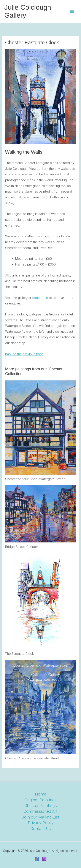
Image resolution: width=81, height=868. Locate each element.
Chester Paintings (41, 805)
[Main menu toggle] (72, 11)
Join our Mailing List (40, 817)
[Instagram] (44, 859)
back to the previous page (24, 354)
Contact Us (41, 829)
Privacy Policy (41, 823)
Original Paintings (41, 800)
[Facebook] (37, 859)
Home (41, 794)
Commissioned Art (40, 811)
